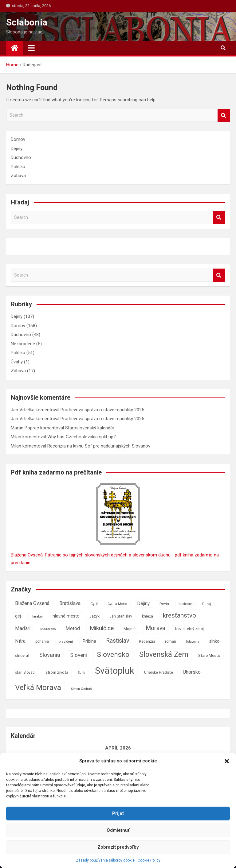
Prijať (118, 813)
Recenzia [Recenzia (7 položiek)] (147, 641)
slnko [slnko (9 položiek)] (214, 641)
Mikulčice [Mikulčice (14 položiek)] (102, 628)
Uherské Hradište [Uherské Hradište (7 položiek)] (159, 672)
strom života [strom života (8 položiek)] (57, 672)
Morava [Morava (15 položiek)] (155, 628)
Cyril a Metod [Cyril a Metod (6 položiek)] (117, 604)
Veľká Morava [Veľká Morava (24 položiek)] (38, 687)
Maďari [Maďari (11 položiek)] (23, 628)
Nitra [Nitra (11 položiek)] (20, 641)
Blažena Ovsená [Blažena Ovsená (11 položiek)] (32, 603)
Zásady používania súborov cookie (105, 860)
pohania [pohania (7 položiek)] (42, 641)
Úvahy (17, 362)
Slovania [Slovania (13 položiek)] (50, 655)
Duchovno (21, 157)
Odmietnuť (118, 830)
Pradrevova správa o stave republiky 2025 (102, 410)
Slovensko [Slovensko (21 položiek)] (113, 655)
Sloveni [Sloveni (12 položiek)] (79, 655)
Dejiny (17, 149)
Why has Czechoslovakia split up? (82, 437)
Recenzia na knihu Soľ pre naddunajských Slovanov (99, 446)
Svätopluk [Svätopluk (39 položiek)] (115, 671)
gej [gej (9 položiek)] (18, 616)
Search (224, 115)
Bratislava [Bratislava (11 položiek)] (70, 603)
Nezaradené (23, 344)
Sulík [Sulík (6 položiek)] (82, 673)
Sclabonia (27, 22)
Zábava (18, 176)
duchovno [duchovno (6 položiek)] (186, 604)
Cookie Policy (149, 860)
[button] (227, 761)
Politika (18, 167)
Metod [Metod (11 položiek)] (73, 628)
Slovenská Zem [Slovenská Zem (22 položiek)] (164, 654)
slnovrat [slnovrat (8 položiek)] (22, 655)
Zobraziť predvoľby (118, 847)
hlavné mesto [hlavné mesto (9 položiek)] (66, 616)
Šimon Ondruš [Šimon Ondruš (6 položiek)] (81, 689)
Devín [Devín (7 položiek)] (164, 604)
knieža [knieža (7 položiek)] (147, 616)
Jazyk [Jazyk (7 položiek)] (94, 616)
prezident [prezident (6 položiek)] (66, 642)
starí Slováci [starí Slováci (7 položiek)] (25, 672)
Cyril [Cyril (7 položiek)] (94, 604)
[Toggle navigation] (31, 48)
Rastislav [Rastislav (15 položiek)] (118, 641)
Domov (18, 139)
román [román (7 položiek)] (171, 641)
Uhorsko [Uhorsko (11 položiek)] (192, 672)
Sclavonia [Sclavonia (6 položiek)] (193, 642)
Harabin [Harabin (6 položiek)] (37, 616)
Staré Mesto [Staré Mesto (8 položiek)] (209, 655)
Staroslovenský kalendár (90, 428)
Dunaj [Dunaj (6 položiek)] (207, 604)
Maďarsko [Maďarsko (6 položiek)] (48, 629)
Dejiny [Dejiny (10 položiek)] (143, 603)
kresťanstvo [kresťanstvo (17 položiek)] (179, 615)
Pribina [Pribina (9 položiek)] (89, 641)
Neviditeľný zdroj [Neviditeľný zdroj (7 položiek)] (189, 629)
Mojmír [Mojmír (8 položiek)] (130, 629)
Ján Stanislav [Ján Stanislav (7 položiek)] (121, 616)
